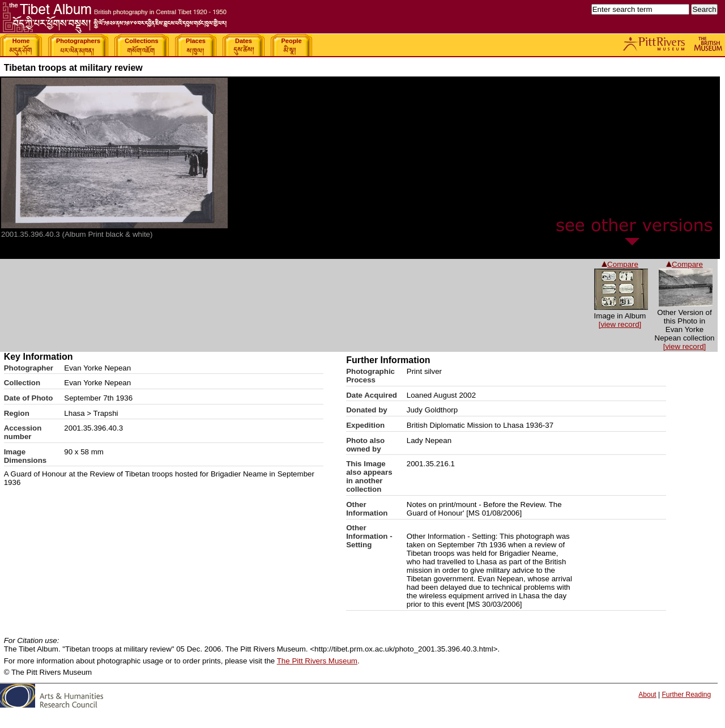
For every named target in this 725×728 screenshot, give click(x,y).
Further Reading (686, 695)
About (647, 695)
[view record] (685, 346)
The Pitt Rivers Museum (317, 661)
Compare (685, 264)
